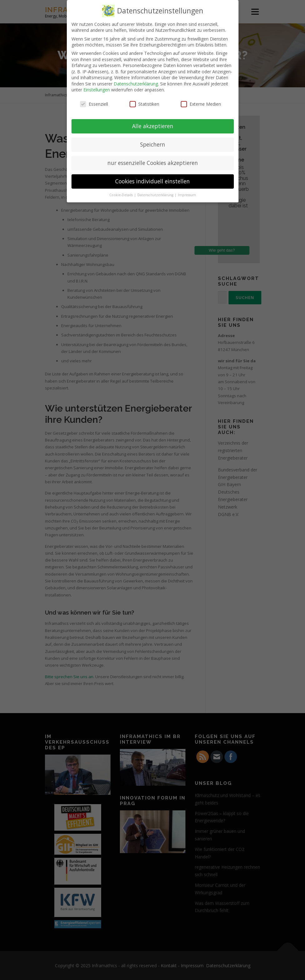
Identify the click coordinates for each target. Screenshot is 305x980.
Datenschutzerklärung (136, 84)
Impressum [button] (187, 195)
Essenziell (94, 104)
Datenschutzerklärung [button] (156, 195)
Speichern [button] (153, 144)
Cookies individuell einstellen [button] (152, 181)
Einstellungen (97, 90)
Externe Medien (201, 104)
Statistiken (144, 104)
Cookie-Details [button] (121, 195)
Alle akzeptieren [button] (153, 126)
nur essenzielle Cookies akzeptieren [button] (153, 163)
